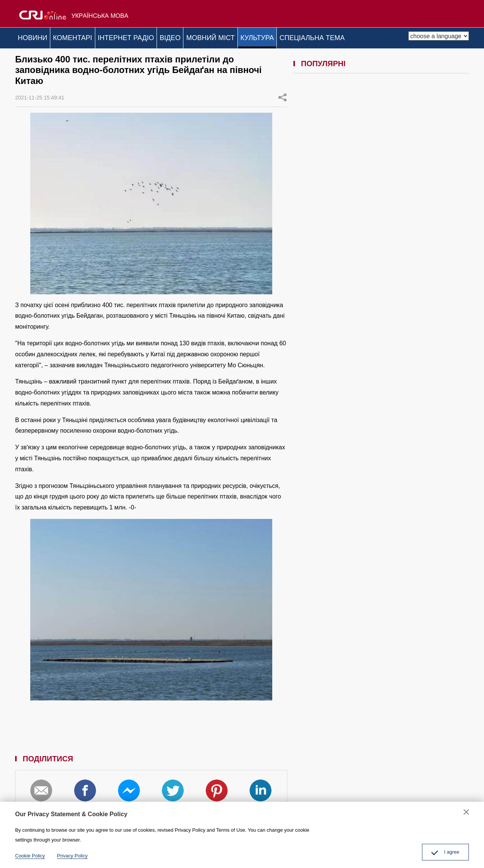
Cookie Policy (30, 856)
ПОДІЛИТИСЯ (282, 94)
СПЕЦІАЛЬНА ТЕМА (351, 36)
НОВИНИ (36, 36)
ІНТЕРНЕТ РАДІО (141, 36)
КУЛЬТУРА (291, 36)
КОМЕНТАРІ (82, 36)
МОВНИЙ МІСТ (237, 36)
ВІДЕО (191, 36)
